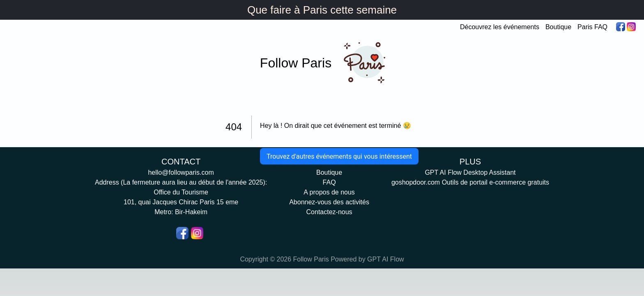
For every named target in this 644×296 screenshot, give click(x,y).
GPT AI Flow (386, 259)
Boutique (558, 27)
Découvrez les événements (500, 27)
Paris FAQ (592, 27)
